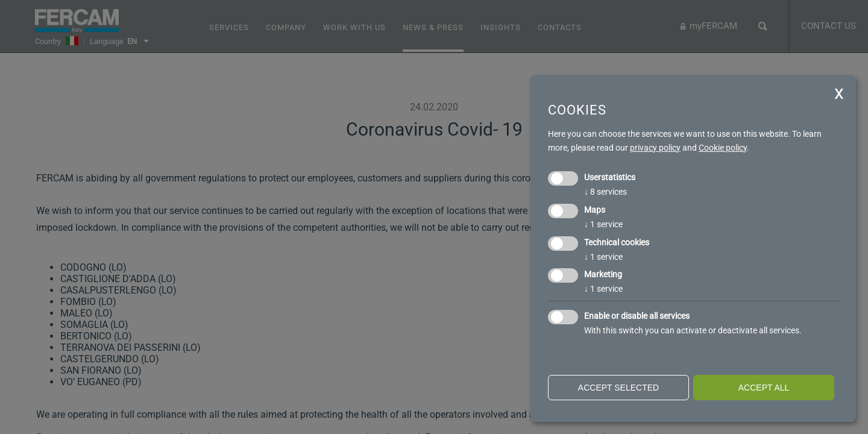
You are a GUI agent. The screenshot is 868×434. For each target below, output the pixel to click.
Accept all (764, 388)
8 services (605, 192)
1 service (603, 224)
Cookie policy (723, 148)
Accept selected (618, 388)
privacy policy (655, 148)
